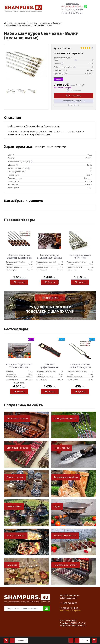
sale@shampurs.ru (68, 598)
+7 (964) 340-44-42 (72, 6)
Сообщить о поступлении (74, 101)
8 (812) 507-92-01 (78, 623)
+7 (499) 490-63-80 (72, 10)
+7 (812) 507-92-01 (72, 13)
